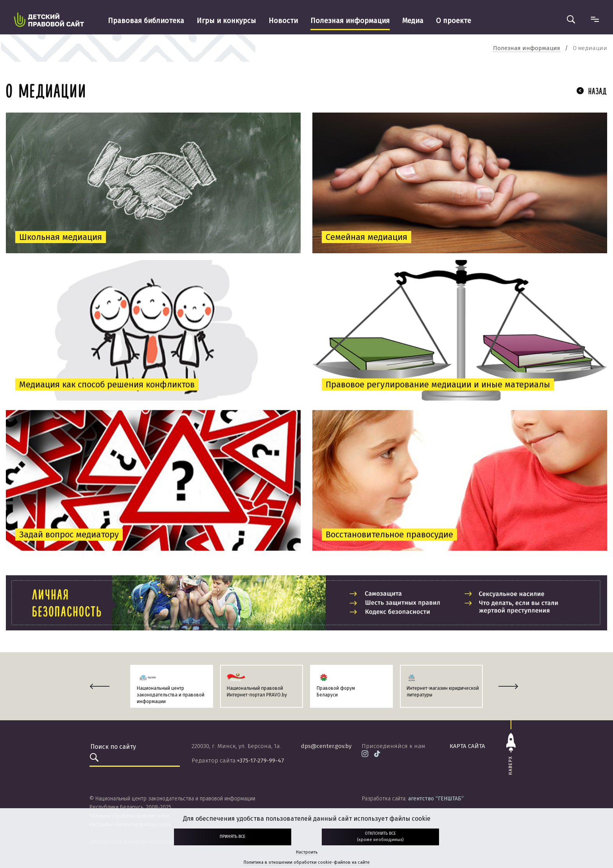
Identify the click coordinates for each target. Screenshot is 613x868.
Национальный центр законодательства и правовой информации (171, 695)
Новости (283, 21)
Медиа (413, 21)
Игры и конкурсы (226, 21)
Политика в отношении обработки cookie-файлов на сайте (307, 862)
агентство (436, 799)
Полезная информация (350, 21)
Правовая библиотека (146, 21)
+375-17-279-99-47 (261, 761)
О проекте (453, 21)
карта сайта (467, 746)
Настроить (307, 852)
